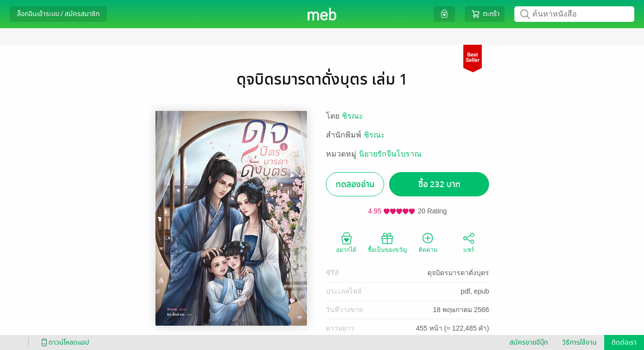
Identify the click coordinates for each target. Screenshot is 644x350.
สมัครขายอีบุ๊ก (529, 342)
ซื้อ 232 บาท (439, 184)
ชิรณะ (353, 116)
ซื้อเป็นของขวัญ (387, 242)
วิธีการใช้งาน (580, 342)
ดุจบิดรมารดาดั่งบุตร (458, 273)
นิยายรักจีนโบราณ (390, 154)
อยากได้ (346, 242)
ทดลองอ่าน (355, 184)
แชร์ (469, 242)
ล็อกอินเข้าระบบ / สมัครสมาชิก (58, 14)
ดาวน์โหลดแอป (64, 342)
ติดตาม (428, 242)
